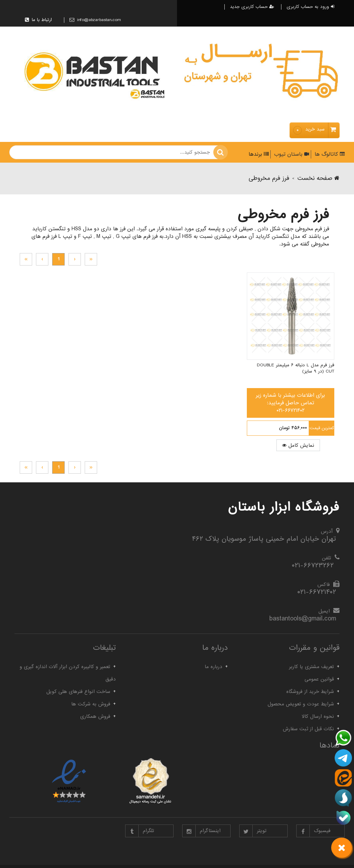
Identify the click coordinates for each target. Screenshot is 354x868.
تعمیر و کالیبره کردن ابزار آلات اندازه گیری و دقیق (68, 673)
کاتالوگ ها (329, 154)
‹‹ (91, 259)
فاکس (324, 585)
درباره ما (213, 667)
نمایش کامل (307, 429)
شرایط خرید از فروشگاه (310, 692)
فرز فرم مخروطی (269, 178)
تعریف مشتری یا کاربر (311, 667)
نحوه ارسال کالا (318, 716)
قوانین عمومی (319, 679)
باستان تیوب (291, 154)
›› (26, 259)
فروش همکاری (95, 716)
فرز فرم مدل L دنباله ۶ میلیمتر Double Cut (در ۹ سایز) (305, 352)
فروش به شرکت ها (91, 704)
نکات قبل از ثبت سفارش (308, 729)
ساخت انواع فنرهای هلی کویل (78, 692)
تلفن (327, 558)
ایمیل (324, 611)
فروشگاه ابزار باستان (284, 507)
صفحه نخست (318, 178)
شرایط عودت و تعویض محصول (301, 704)
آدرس (327, 531)
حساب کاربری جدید (252, 7)
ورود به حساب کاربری (310, 7)
